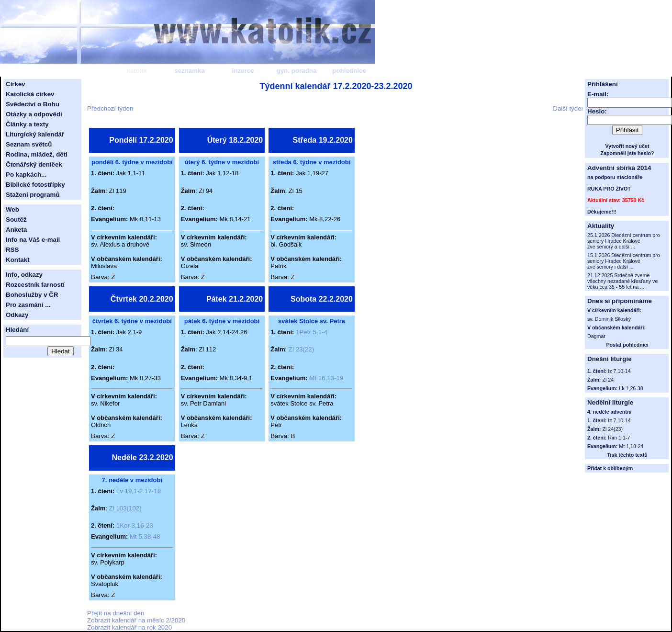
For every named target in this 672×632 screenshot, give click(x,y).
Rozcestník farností (35, 285)
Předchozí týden (110, 108)
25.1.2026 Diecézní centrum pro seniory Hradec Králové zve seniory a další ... (624, 241)
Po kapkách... (26, 175)
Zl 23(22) (301, 349)
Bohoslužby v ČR (32, 295)
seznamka (190, 71)
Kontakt (18, 260)
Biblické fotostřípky (35, 185)
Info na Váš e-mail (33, 240)
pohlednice (349, 71)
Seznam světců (29, 144)
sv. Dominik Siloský (609, 319)
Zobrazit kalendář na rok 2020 (129, 627)
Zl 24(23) (612, 429)
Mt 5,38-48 (145, 536)
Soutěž (16, 220)
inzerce (243, 71)
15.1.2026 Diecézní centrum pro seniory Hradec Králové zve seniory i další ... (624, 261)
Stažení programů (33, 195)
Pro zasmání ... (28, 305)
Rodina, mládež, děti (37, 154)
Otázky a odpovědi (34, 114)
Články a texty (27, 124)
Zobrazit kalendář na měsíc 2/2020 (136, 620)
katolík (136, 71)
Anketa (16, 230)
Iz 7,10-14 (619, 420)
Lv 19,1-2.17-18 (139, 491)
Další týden (569, 108)
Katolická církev (30, 94)
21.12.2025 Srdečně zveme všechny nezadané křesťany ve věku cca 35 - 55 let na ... (622, 281)
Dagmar (596, 336)
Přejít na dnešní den (116, 613)
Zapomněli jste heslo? (627, 153)
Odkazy (17, 315)
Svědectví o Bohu (33, 104)
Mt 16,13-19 (326, 378)
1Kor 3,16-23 (135, 525)
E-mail (597, 94)
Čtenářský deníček (34, 164)
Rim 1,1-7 (619, 438)
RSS (12, 250)
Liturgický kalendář (35, 134)
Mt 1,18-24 (631, 446)
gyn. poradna (297, 71)
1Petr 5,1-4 (312, 332)
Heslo (596, 111)
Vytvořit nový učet (627, 146)
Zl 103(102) (125, 508)
